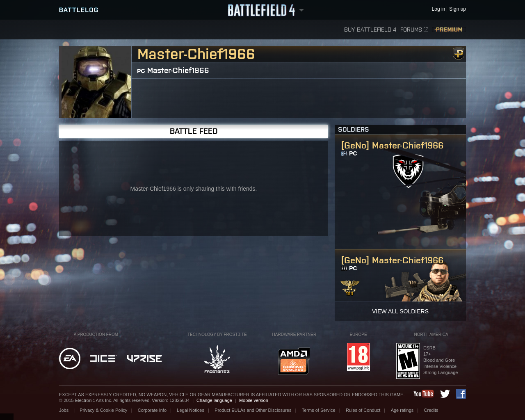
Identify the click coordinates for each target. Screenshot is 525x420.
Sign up (458, 9)
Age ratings (402, 410)
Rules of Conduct (363, 410)
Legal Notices (191, 410)
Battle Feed (194, 131)
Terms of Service (319, 410)
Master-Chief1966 (178, 70)
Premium (449, 30)
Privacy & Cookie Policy (103, 410)
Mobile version (254, 400)
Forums (414, 30)
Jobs (64, 410)
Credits (431, 410)
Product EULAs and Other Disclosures (253, 410)
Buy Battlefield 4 (370, 30)
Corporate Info (152, 410)
